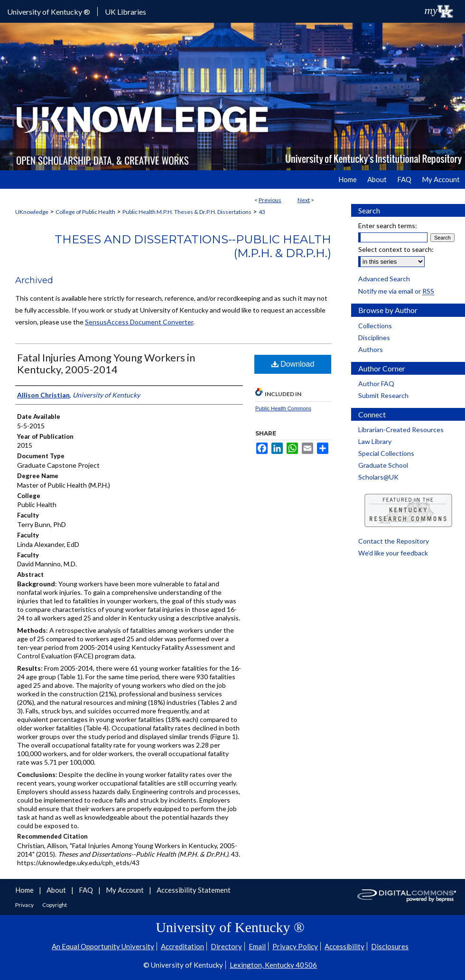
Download (293, 364)
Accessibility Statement (194, 890)
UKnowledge (32, 212)
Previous (270, 200)
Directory (226, 946)
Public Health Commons (283, 408)
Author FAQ (376, 384)
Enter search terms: (388, 226)
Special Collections (386, 453)
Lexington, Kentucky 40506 (273, 965)
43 (262, 212)
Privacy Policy (295, 946)
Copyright (55, 905)
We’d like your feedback (393, 553)
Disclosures (390, 946)
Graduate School (383, 465)
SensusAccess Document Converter (139, 322)
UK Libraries (126, 12)
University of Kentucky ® (49, 12)
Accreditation (182, 946)
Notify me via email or (396, 291)
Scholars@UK (378, 477)
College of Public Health (85, 212)
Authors (371, 349)
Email (257, 946)
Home (25, 890)
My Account (126, 890)
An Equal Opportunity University (103, 946)
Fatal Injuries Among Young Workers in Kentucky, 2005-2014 (106, 363)
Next (304, 200)
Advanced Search (384, 279)
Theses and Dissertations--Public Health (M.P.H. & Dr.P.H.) (193, 246)
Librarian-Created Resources (401, 430)
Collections (375, 326)
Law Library (375, 441)
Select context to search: (396, 249)
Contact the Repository (394, 541)
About (57, 890)
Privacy (25, 905)
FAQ (87, 890)
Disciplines (374, 337)
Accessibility (344, 946)
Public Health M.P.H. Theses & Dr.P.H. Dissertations (187, 212)
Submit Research (383, 395)
